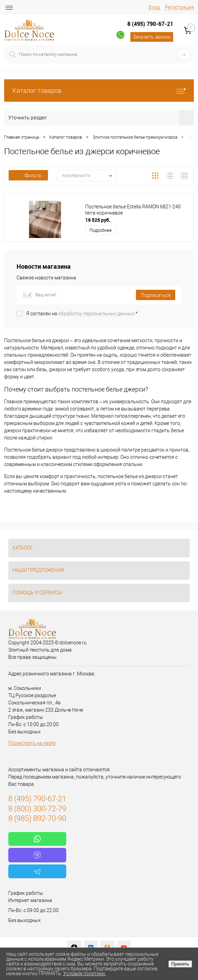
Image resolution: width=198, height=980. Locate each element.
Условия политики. (85, 973)
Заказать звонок (152, 37)
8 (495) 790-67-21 (150, 24)
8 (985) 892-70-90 (37, 818)
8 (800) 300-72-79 (37, 809)
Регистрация (179, 7)
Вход (154, 7)
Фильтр (28, 176)
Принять (180, 964)
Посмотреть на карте (32, 743)
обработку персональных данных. (97, 314)
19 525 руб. (98, 220)
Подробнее (101, 230)
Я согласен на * (82, 314)
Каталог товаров (99, 91)
